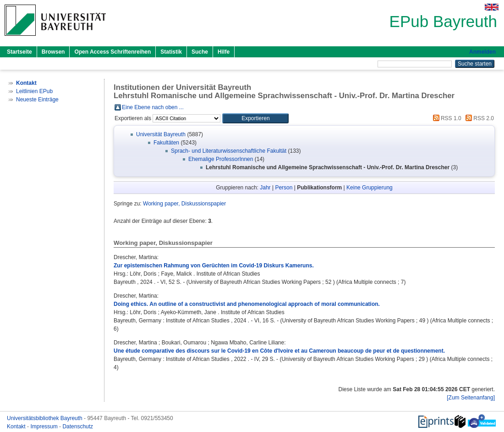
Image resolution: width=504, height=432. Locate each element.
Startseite (19, 52)
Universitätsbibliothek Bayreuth (45, 418)
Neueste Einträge (37, 100)
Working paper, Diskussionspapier (184, 204)
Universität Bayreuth (161, 134)
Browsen (53, 52)
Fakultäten (166, 143)
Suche (200, 52)
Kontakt (17, 426)
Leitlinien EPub (34, 91)
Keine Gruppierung (370, 188)
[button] (255, 118)
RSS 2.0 (478, 118)
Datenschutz (78, 426)
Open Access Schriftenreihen (112, 52)
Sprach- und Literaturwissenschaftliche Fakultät (229, 151)
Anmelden (482, 52)
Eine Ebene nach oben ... (153, 107)
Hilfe (224, 52)
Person (284, 188)
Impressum (45, 426)
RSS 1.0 (446, 118)
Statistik (171, 52)
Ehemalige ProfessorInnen (221, 159)
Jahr (265, 188)
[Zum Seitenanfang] (471, 398)
